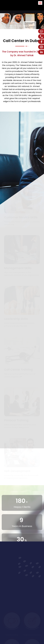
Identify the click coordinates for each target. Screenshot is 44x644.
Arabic (33, 8)
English (40, 8)
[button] (1, 19)
